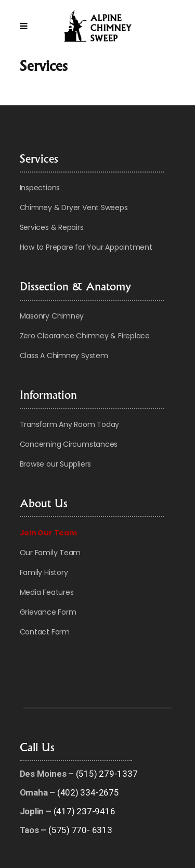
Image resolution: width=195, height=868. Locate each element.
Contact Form (45, 632)
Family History (44, 572)
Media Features (47, 592)
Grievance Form (48, 612)
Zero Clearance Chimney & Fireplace (85, 336)
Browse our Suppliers (56, 464)
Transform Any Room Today (70, 424)
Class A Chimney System (64, 356)
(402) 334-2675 (88, 792)
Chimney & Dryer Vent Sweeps (74, 207)
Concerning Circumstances (69, 444)
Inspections (40, 188)
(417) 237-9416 (84, 811)
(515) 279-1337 (107, 774)
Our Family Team (50, 553)
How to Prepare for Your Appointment (86, 247)
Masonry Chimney (52, 316)
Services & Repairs (52, 227)
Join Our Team (48, 533)
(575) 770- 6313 (80, 830)
